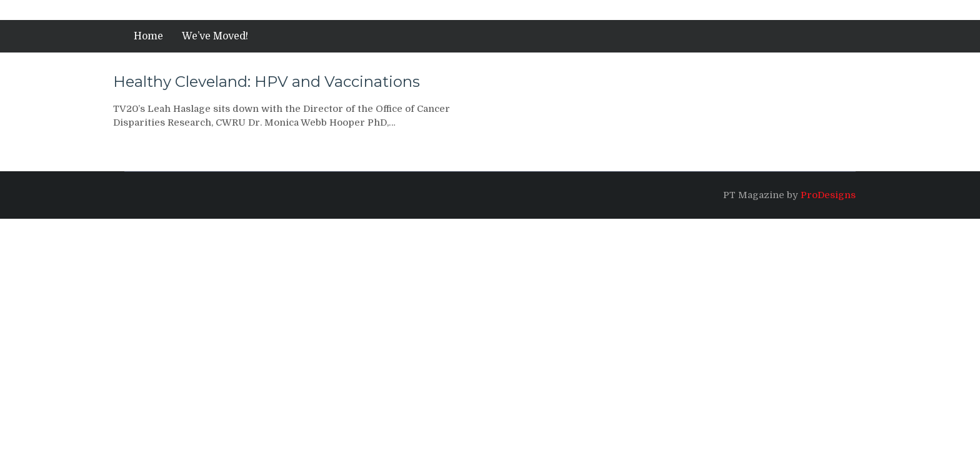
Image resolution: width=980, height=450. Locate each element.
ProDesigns (828, 195)
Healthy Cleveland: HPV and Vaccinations (267, 82)
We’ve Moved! (215, 36)
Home (148, 36)
